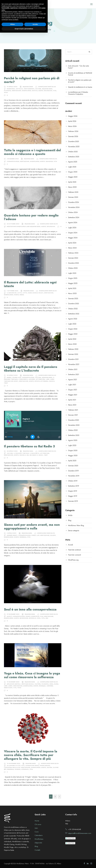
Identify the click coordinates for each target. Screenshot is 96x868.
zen (47, 618)
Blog (70, 520)
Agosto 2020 (73, 440)
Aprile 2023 (72, 288)
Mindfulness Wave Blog (47, 87)
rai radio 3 (34, 455)
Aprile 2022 (72, 339)
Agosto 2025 (73, 162)
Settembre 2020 (74, 435)
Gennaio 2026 (73, 136)
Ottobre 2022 (73, 309)
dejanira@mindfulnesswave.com (80, 833)
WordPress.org (73, 560)
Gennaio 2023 (73, 299)
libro (10, 686)
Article (70, 515)
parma (22, 295)
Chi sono (38, 824)
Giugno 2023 (73, 278)
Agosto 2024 (73, 223)
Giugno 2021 (73, 390)
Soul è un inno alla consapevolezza (30, 609)
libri (48, 379)
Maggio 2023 (73, 283)
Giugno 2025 (73, 172)
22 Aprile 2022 (12, 375)
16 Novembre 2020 (14, 763)
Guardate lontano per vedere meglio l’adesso (31, 217)
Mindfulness (27, 91)
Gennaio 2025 (73, 197)
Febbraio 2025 (73, 192)
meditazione (16, 91)
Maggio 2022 (73, 334)
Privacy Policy (71, 838)
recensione (24, 618)
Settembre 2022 (74, 314)
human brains (45, 765)
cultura (38, 89)
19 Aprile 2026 (12, 87)
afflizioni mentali (14, 684)
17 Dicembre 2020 (13, 682)
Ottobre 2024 (73, 212)
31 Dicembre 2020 (13, 614)
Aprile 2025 (72, 182)
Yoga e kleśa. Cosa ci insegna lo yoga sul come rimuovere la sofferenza (32, 675)
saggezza (49, 161)
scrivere (50, 686)
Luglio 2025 (72, 167)
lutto (25, 293)
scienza (18, 769)
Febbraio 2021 (73, 410)
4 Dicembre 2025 (13, 159)
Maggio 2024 (73, 238)
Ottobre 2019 (73, 481)
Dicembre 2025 (73, 141)
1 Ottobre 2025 (13, 291)
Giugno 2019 (73, 491)
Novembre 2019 (74, 476)
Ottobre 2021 (73, 369)
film (42, 616)
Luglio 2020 (72, 445)
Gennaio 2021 (73, 415)
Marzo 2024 (72, 248)
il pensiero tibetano (21, 453)
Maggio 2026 (73, 116)
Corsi (37, 832)
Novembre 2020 (74, 425)
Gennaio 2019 (73, 501)
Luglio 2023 (72, 273)
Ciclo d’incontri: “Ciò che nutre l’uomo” (79, 67)
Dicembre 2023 (73, 263)
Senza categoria (74, 531)
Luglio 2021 (72, 385)
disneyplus (35, 616)
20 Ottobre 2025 (13, 224)
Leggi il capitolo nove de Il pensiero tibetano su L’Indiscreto (31, 369)
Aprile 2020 (72, 461)
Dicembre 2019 (73, 471)
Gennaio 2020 (73, 466)
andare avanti (12, 535)
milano (53, 535)
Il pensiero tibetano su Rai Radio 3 (29, 446)
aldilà (9, 616)
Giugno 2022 (73, 329)
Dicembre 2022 (73, 304)
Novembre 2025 (74, 147)
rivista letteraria (41, 381)
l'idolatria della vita (12, 767)
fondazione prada (32, 765)
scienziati (25, 769)
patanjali (42, 686)
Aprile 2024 (72, 243)
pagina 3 (23, 455)
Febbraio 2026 (73, 131)
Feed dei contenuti (74, 550)
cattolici (19, 89)
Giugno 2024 (73, 233)
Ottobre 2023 (73, 268)
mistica (35, 91)
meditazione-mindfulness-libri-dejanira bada (24, 226)
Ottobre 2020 (73, 430)
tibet (6, 383)
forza (34, 535)
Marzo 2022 (72, 344)
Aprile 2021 (72, 400)
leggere (32, 379)
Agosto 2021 (73, 380)
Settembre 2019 (74, 486)
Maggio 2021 (73, 395)
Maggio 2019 (73, 496)
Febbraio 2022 (73, 349)
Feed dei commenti (75, 555)
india (51, 684)
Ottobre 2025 (73, 152)
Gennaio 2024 (73, 258)
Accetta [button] (35, 860)
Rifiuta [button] (13, 860)
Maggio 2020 (73, 456)
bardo (9, 377)
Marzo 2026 (72, 126)
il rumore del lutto (14, 293)
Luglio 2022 (72, 324)
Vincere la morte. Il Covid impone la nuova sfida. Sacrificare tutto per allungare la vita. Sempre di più (31, 755)
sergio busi (8, 688)
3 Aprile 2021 (12, 533)
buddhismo (11, 89)
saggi (41, 455)
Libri (36, 828)
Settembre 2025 (74, 157)
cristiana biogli (28, 684)
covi (23, 765)
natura (49, 767)
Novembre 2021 (74, 364)
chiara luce (17, 377)
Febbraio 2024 (73, 253)
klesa (56, 684)
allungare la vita (14, 765)
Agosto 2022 (73, 319)
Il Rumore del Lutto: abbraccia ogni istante (30, 284)
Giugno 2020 (73, 450)
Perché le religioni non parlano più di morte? (32, 80)
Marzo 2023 (72, 293)
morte (41, 91)
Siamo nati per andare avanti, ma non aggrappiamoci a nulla (32, 527)
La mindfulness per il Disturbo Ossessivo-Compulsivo (78, 93)
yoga (6, 92)
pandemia (23, 537)
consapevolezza (13, 161)
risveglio (33, 618)
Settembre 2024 (74, 217)
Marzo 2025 (72, 187)
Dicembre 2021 (73, 359)
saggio (52, 381)
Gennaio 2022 (73, 354)
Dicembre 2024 (73, 202)
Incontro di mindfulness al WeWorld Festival (80, 74)
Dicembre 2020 (74, 420)
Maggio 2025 (73, 177)
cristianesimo (29, 89)
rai (28, 455)
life (38, 535)
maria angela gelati (36, 293)
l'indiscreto (23, 379)
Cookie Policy (71, 843)
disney (28, 616)
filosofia (7, 91)
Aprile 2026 (72, 121)
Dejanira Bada (28, 87)
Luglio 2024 (72, 228)
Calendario (39, 835)
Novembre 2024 (74, 207)
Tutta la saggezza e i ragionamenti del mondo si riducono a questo (32, 152)
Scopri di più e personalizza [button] (24, 864)
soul (39, 618)
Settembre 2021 (74, 375)
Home (37, 821)
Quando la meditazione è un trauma (80, 87)
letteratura (40, 379)
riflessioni (48, 91)
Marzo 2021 (72, 405)
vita (55, 91)
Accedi (70, 545)
